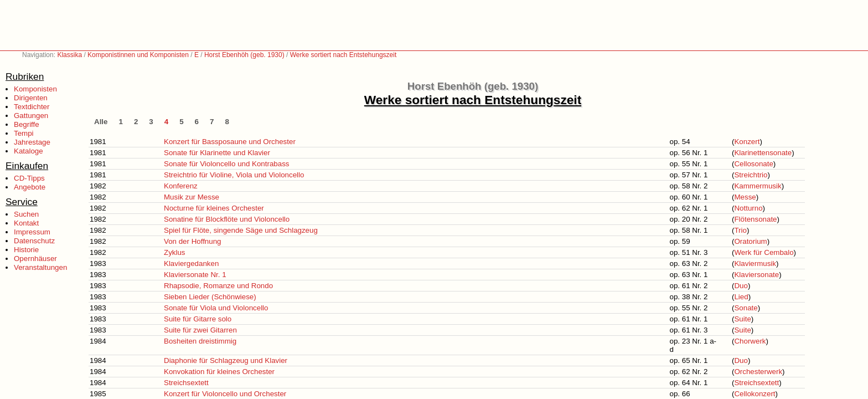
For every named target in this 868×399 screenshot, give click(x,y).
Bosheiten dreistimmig (200, 341)
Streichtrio (751, 175)
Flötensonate (755, 219)
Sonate (746, 308)
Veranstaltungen (40, 267)
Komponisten (35, 89)
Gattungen (31, 116)
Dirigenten (31, 98)
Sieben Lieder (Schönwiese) (210, 297)
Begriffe (27, 124)
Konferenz (181, 186)
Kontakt (26, 223)
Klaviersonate (756, 275)
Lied (741, 297)
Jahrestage (32, 142)
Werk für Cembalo (764, 252)
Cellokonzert (755, 394)
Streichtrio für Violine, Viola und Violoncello (234, 175)
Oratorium (750, 241)
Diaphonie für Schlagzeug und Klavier (226, 360)
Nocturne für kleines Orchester (214, 208)
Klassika (69, 55)
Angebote (30, 187)
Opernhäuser (35, 259)
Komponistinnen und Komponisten (138, 55)
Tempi (24, 133)
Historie (26, 250)
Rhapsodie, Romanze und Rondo (218, 286)
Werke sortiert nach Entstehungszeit (343, 55)
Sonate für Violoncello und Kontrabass (227, 164)
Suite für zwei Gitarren (200, 330)
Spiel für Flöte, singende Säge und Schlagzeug (241, 230)
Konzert (747, 142)
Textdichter (32, 107)
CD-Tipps (29, 178)
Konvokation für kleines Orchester (219, 372)
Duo (741, 286)
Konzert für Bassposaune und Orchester (230, 142)
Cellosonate (753, 164)
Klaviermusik (755, 264)
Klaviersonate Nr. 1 (195, 275)
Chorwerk (750, 341)
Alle (101, 122)
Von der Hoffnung (193, 241)
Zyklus (175, 252)
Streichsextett (186, 383)
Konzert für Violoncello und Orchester (225, 394)
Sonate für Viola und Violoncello (216, 308)
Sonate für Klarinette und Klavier (217, 153)
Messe (745, 197)
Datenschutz (34, 241)
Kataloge (29, 151)
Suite (742, 319)
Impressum (32, 232)
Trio (740, 230)
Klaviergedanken (191, 264)
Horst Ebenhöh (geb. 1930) (244, 55)
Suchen (26, 214)
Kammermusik (758, 186)
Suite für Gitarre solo (198, 319)
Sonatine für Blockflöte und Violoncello (227, 219)
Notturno (748, 208)
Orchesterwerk (758, 372)
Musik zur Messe (192, 197)
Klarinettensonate (763, 153)
